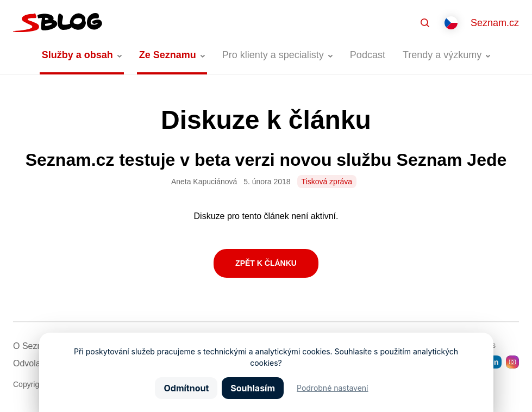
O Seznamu (36, 346)
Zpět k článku (266, 263)
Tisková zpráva (327, 182)
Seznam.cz (495, 23)
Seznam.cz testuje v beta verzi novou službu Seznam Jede (266, 160)
